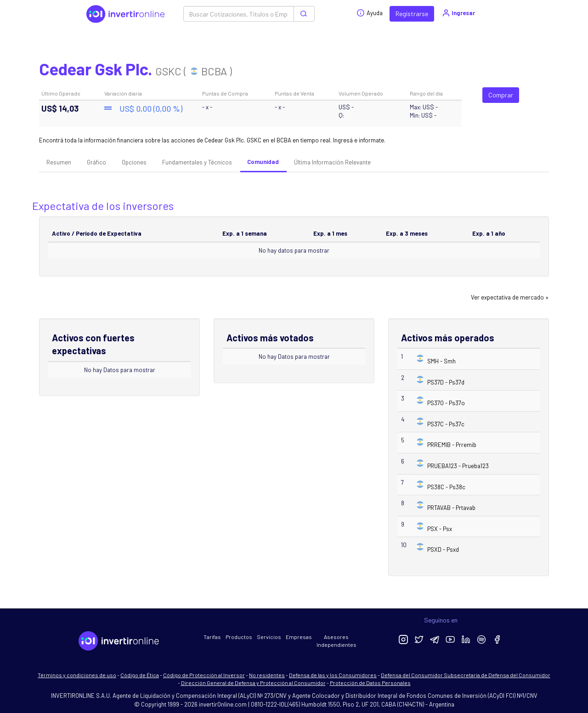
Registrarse (412, 14)
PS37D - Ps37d (446, 382)
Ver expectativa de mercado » (510, 297)
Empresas (299, 637)
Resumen (59, 162)
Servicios (269, 637)
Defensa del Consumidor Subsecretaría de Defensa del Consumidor (466, 675)
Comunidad (263, 162)
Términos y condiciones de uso (77, 675)
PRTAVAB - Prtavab (451, 508)
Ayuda (370, 13)
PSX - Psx (440, 529)
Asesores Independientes (336, 641)
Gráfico (96, 162)
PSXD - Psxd (443, 549)
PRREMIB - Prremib (452, 445)
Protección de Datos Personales (370, 683)
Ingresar (458, 13)
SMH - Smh (441, 361)
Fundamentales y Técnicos (197, 162)
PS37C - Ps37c (446, 424)
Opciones (134, 162)
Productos (239, 637)
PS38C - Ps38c (446, 487)
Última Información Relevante (332, 162)
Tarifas (212, 637)
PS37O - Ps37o (446, 403)
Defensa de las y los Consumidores (333, 675)
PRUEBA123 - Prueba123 (458, 466)
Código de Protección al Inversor (204, 675)
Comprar (501, 95)
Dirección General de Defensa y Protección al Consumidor (253, 683)
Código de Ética (140, 675)
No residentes (267, 675)
